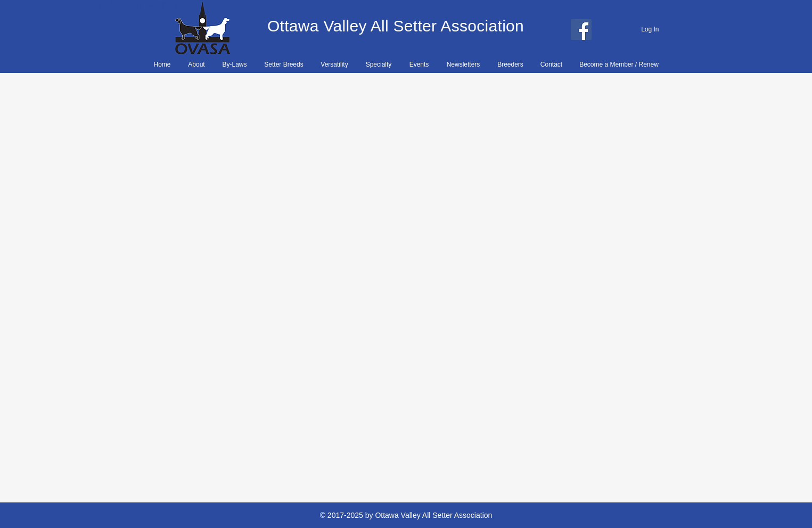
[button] (235, 64)
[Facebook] (581, 30)
